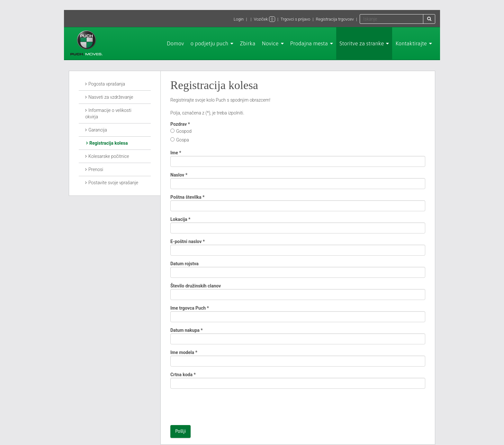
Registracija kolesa (109, 143)
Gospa (183, 140)
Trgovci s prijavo (295, 19)
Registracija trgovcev (335, 19)
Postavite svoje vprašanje (113, 183)
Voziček (265, 19)
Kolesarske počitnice (109, 156)
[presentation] (219, 406)
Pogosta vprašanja (107, 84)
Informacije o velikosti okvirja (108, 114)
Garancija (98, 130)
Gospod (184, 131)
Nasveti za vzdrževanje (111, 97)
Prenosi (96, 169)
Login (239, 19)
